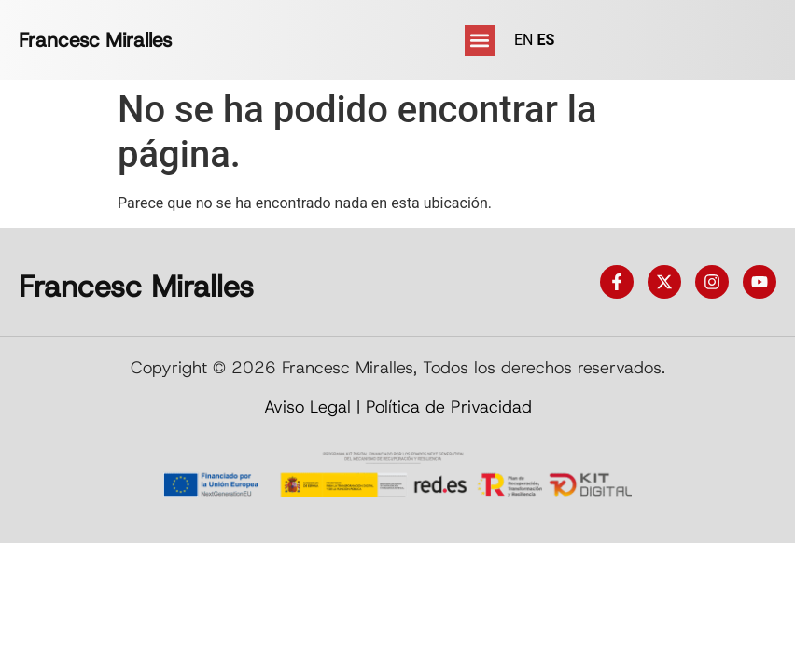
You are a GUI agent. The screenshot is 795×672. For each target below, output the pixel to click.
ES (545, 40)
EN (524, 40)
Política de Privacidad (449, 407)
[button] (480, 41)
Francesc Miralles (95, 40)
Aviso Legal (307, 407)
